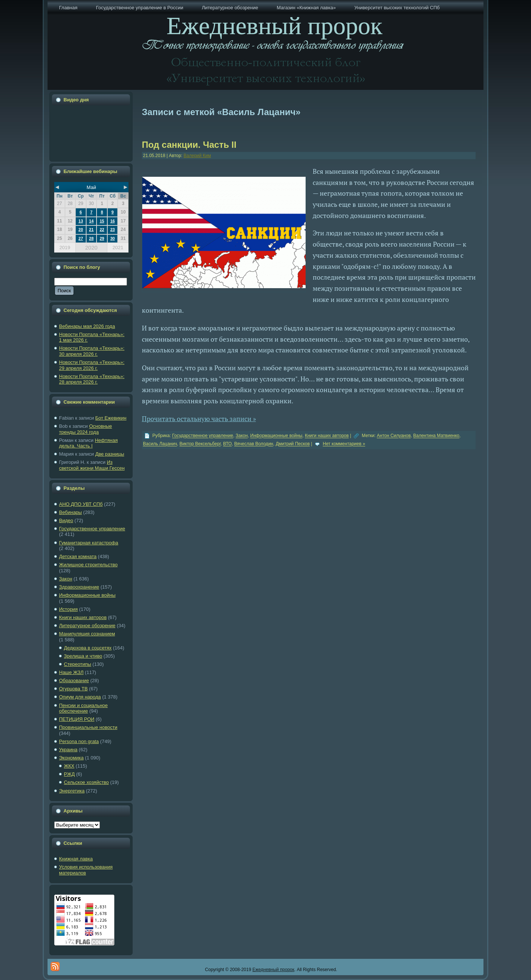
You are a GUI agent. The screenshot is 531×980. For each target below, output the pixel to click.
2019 (65, 248)
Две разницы (110, 454)
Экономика (71, 758)
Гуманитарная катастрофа (89, 543)
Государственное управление (92, 529)
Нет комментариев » (344, 444)
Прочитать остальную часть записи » (199, 419)
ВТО (227, 444)
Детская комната (78, 556)
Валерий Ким (197, 156)
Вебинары (70, 512)
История (68, 609)
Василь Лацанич (160, 444)
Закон (66, 579)
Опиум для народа (80, 697)
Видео (66, 520)
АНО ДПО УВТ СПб (81, 504)
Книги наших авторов (83, 617)
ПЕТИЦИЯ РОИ (77, 719)
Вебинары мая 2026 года (87, 326)
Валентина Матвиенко (436, 436)
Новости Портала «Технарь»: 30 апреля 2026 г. (92, 351)
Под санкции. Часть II (189, 145)
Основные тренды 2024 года (86, 429)
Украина (68, 750)
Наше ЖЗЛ (71, 672)
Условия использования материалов (86, 870)
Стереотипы (77, 664)
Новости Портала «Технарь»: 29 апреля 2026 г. (92, 365)
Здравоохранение (79, 587)
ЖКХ (69, 766)
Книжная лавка (76, 859)
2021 (118, 248)
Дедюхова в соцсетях (88, 648)
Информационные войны (87, 595)
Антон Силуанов (394, 436)
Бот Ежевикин (111, 418)
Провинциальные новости (88, 727)
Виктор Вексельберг (200, 444)
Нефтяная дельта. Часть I (88, 443)
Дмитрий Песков (293, 444)
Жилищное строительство (88, 565)
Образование (74, 681)
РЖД (69, 774)
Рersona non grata (79, 741)
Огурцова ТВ (73, 689)
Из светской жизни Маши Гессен (92, 465)
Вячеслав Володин (254, 444)
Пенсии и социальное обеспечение (83, 708)
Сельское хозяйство (86, 782)
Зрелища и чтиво (83, 656)
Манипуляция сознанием (87, 634)
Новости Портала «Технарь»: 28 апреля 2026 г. (92, 379)
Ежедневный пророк (273, 970)
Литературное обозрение (87, 626)
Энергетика (72, 791)
